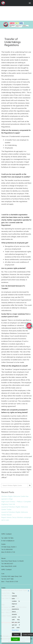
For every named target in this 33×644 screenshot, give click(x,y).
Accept (15, 639)
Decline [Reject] (16, 634)
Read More (15, 630)
